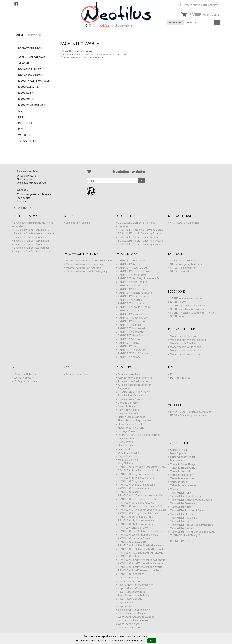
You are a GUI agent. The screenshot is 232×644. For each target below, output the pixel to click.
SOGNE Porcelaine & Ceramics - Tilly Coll (193, 313)
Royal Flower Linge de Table (133, 595)
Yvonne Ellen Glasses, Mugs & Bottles (191, 500)
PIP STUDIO (25, 123)
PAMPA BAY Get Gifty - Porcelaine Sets (140, 278)
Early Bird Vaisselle (128, 410)
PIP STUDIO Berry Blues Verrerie (136, 478)
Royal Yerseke (126, 606)
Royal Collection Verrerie (132, 592)
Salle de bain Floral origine (132, 613)
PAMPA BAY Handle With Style (135, 293)
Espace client (192, 5)
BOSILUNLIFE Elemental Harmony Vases (140, 230)
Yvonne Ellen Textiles (182, 528)
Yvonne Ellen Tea (180, 521)
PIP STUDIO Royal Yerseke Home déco (139, 570)
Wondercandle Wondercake (186, 351)
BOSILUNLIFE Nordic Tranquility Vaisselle (140, 241)
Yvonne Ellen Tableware (184, 518)
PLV (20, 129)
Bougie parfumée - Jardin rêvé (31, 244)
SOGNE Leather (179, 302)
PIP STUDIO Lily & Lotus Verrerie (136, 524)
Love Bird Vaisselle (128, 453)
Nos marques (25, 179)
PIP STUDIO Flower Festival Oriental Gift (140, 506)
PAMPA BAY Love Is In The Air (135, 307)
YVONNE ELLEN (27, 141)
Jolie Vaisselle (126, 438)
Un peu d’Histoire (27, 176)
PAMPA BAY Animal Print (132, 264)
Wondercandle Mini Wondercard (188, 340)
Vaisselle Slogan (179, 482)
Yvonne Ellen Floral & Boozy (186, 496)
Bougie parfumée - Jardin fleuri (31, 241)
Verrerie (175, 489)
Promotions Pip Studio (131, 581)
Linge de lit (124, 449)
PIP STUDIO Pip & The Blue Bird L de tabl (140, 549)
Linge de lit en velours (78, 223)
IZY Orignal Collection (26, 381)
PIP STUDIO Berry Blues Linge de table (139, 471)
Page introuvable (33, 35)
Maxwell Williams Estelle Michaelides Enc (89, 261)
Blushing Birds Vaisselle (131, 396)
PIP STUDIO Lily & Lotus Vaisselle (136, 520)
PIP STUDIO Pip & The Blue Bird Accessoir (141, 545)
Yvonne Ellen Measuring (184, 503)
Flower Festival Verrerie (131, 428)
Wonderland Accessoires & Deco (136, 617)
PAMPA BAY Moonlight (131, 332)
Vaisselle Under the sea (183, 485)
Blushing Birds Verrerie (131, 399)
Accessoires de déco (78, 374)
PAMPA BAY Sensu (129, 343)
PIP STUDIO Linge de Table (133, 528)
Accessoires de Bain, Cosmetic (135, 378)
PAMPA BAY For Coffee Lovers (135, 271)
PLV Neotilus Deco (180, 378)
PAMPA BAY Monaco (130, 325)
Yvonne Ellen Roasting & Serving (188, 510)
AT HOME (24, 64)
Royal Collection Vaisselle (132, 588)
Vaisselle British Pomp (183, 468)
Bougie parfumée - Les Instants (31, 248)
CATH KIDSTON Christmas (185, 223)
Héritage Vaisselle (128, 431)
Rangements (177, 461)
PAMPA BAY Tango (129, 346)
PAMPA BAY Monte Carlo (132, 328)
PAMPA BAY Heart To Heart (133, 296)
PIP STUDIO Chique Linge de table (137, 485)
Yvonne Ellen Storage (182, 514)
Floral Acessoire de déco (132, 417)
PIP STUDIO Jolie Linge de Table (136, 517)
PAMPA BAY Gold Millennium (134, 286)
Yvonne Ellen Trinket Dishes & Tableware (193, 532)
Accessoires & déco (129, 374)
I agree (152, 641)
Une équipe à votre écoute (32, 183)
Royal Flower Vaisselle (130, 599)
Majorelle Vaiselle (128, 456)
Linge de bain (125, 446)
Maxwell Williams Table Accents (84, 268)
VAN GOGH (25, 135)
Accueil (19, 35)
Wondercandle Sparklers (184, 343)
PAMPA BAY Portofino (130, 336)
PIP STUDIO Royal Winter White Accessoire (142, 560)
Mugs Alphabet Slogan (183, 457)
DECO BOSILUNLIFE (30, 69)
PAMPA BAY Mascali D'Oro (133, 318)
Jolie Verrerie (125, 442)
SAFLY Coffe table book (183, 261)
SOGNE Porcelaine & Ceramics (187, 309)
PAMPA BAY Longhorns (131, 303)
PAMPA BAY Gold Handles (132, 282)
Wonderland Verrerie (130, 628)
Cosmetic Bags (126, 406)
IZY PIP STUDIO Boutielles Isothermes (139, 435)
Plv (172, 374)
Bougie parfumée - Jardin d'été (31, 230)
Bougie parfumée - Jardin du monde (34, 233)
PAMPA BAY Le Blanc (130, 300)
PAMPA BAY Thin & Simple (133, 353)
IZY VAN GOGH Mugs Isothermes (188, 416)
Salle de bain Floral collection (134, 610)
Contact (213, 5)
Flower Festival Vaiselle (131, 424)
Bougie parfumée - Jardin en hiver (33, 237)
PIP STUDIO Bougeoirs (130, 481)
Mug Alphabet (126, 463)
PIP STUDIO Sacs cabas (131, 574)
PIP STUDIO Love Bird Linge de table (138, 535)
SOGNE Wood (178, 316)
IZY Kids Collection (24, 378)
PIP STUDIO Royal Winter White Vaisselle (141, 563)
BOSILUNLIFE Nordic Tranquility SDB (138, 237)
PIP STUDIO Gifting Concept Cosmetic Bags (142, 510)
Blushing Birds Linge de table (134, 392)
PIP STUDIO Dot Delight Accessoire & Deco (142, 495)
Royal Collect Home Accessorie (135, 585)
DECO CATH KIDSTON (31, 76)
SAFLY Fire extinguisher (183, 268)
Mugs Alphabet (179, 453)
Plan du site (24, 198)
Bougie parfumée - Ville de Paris (32, 251)
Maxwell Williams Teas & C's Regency (87, 271)
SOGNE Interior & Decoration (186, 298)
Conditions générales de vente (34, 194)
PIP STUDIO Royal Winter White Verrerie (140, 567)
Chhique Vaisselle (128, 403)
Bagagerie (124, 388)
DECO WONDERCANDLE (32, 105)
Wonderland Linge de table (133, 620)
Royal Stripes (125, 603)
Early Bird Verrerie (128, 413)
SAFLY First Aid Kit (180, 271)
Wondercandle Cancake (183, 336)
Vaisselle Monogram (182, 475)
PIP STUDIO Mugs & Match (133, 542)
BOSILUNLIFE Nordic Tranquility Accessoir (141, 233)
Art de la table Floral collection (135, 385)
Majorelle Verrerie (128, 460)
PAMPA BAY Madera (130, 311)
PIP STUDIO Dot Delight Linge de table (139, 499)
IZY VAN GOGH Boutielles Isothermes (191, 412)
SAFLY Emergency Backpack (186, 264)
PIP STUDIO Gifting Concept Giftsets (138, 513)
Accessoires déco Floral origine (135, 381)
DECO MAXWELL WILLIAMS (34, 81)
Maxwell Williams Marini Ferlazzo (84, 264)
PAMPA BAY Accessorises (133, 261)
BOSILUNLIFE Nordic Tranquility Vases (139, 244)
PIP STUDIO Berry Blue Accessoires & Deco (142, 467)
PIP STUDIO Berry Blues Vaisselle (136, 474)
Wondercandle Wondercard (185, 354)
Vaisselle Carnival (180, 471)
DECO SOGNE (26, 99)
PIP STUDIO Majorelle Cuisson (135, 538)
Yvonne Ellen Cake (181, 493)
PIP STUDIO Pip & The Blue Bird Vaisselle (141, 553)
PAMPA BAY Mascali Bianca (134, 314)
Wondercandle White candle (186, 347)
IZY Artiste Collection (25, 374)
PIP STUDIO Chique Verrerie (133, 488)
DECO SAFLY (26, 93)
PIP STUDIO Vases (128, 578)
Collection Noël (178, 450)
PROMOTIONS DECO (30, 49)
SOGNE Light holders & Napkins (187, 306)
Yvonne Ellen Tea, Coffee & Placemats (192, 525)
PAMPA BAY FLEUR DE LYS (133, 268)
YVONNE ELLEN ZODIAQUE (185, 535)
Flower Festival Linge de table (134, 421)
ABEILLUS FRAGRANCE (32, 57)
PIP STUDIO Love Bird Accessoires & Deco (141, 531)
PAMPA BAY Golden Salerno (134, 289)
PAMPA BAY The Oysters (132, 350)
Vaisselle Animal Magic (183, 464)
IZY (20, 111)
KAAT (21, 117)
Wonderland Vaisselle (130, 624)
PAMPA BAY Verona (129, 357)
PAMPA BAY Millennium (131, 321)
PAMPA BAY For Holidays (132, 275)
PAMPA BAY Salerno (130, 339)
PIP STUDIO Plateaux (130, 556)
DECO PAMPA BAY (29, 87)
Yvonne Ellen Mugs (181, 507)
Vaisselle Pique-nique (182, 478)
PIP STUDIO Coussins (130, 492)
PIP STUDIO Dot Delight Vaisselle (136, 503)
